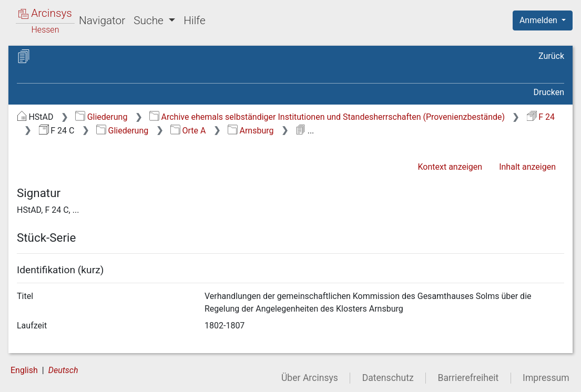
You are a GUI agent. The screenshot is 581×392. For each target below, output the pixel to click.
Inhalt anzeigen (527, 167)
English (24, 370)
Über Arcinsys (310, 378)
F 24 (541, 117)
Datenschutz (388, 378)
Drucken (549, 92)
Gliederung (101, 117)
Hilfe (194, 20)
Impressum (546, 378)
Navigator (102, 20)
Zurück (551, 56)
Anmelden (539, 20)
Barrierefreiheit (468, 378)
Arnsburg (251, 131)
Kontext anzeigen (450, 167)
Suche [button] (150, 20)
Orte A (188, 131)
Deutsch (63, 370)
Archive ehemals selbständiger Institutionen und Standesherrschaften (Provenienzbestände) (327, 117)
